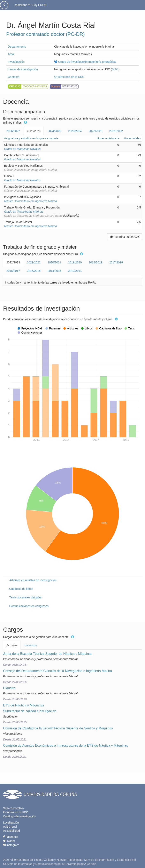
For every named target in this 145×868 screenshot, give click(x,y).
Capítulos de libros (21, 589)
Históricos (31, 645)
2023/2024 (75, 131)
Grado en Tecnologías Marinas (24, 212)
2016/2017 (13, 271)
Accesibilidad (12, 831)
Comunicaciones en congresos (29, 606)
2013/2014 (75, 271)
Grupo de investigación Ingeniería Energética (85, 62)
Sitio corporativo (13, 808)
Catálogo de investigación (20, 816)
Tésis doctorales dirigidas (25, 597)
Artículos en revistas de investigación (33, 580)
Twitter (9, 841)
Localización (11, 822)
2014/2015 (54, 271)
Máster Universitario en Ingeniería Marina (30, 201)
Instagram (11, 845)
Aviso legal (10, 827)
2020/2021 (54, 262)
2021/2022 (116, 131)
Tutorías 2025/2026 (125, 237)
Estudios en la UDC (16, 812)
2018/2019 (96, 262)
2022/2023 (96, 131)
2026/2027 (13, 131)
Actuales (12, 645)
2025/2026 (34, 131)
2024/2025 (54, 131)
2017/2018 (116, 262)
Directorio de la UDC (69, 77)
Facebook (11, 837)
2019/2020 (75, 262)
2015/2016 (34, 271)
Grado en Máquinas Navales (22, 149)
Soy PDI (39, 5)
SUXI (115, 69)
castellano (22, 5)
